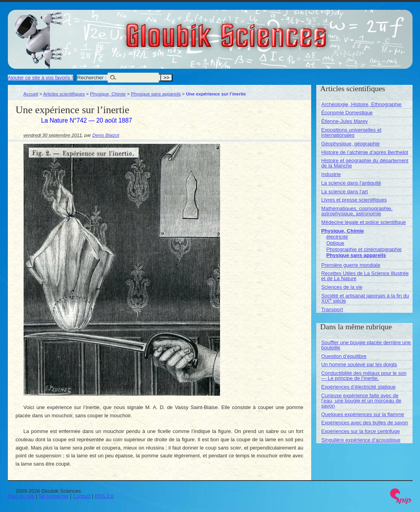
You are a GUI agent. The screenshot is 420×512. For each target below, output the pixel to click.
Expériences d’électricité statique (359, 387)
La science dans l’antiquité (351, 183)
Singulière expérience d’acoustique (361, 440)
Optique (336, 243)
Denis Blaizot (106, 135)
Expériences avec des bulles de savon (365, 423)
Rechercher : (92, 78)
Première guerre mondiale (351, 265)
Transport (332, 309)
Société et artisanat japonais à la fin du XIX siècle (365, 298)
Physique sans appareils (156, 94)
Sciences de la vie (342, 287)
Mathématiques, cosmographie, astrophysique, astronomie (357, 211)
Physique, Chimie (108, 94)
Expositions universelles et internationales (351, 132)
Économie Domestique (347, 113)
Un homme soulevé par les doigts (359, 364)
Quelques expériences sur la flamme (363, 414)
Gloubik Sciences (271, 31)
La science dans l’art (345, 192)
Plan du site (21, 496)
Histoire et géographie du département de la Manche (365, 163)
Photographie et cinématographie (364, 249)
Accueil (31, 94)
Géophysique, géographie (351, 144)
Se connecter (54, 496)
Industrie (331, 174)
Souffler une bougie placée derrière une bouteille (366, 345)
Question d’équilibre (344, 356)
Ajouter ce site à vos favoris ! (40, 78)
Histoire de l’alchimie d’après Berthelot (365, 152)
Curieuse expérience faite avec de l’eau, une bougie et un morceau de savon (361, 401)
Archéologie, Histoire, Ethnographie (362, 104)
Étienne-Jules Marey (345, 121)
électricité (337, 237)
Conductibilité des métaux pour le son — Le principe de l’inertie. (364, 376)
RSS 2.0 (104, 496)
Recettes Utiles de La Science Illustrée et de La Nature (365, 276)
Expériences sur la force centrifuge (361, 431)
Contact (82, 496)
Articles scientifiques (64, 94)
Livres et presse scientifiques (354, 200)
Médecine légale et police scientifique (364, 222)
